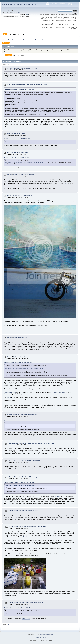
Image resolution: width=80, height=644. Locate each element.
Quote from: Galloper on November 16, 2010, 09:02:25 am (18, 362)
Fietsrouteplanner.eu (10, 392)
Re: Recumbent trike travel (29, 68)
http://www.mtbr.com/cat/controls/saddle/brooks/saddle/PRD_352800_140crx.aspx (24, 162)
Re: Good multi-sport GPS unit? (37, 84)
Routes (10, 174)
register (22, 11)
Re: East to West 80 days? (29, 415)
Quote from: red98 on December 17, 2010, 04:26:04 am (18, 158)
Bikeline (9, 397)
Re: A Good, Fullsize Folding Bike (33, 602)
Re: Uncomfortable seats (22, 153)
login (17, 11)
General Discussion (13, 68)
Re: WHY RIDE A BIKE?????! (31, 461)
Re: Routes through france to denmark (25, 357)
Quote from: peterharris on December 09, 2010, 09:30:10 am (19, 90)
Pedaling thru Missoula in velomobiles (34, 527)
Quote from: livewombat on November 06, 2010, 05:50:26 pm (21, 423)
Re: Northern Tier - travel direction (23, 174)
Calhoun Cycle (8, 167)
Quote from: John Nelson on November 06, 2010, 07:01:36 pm (19, 420)
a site (66, 183)
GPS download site (60, 392)
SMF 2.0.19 (33, 636)
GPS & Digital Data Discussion (17, 84)
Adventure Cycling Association (46, 634)
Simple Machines (47, 636)
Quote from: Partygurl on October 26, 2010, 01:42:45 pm (18, 608)
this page (47, 180)
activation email (16, 12)
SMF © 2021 (40, 636)
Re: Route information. (20, 337)
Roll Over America (28, 537)
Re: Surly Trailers (20, 133)
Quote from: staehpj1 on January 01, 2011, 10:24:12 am (18, 139)
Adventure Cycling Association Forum (20, 4)
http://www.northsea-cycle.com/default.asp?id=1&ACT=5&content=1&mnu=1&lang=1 (25, 368)
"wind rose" (58, 496)
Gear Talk (10, 133)
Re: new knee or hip (27, 196)
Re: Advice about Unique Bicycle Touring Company (38, 443)
